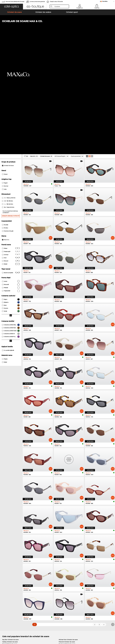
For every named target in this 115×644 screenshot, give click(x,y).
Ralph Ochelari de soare (66, 532)
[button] (11, 7)
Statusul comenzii (82, 602)
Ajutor (78, 593)
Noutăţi (5, 108)
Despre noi (5, 593)
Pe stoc (5, 111)
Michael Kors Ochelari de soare (68, 523)
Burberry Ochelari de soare (67, 527)
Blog (78, 600)
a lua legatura (6, 600)
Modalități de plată (45, 596)
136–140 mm (8, 87)
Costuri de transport (45, 598)
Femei (5, 58)
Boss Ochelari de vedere (65, 547)
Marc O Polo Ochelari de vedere (12, 545)
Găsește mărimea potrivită (11, 99)
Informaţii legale (30, 635)
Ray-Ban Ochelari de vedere (11, 541)
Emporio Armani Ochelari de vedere (13, 550)
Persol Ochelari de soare (10, 527)
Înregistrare (80, 8)
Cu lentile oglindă (8, 234)
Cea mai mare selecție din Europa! (15, 2)
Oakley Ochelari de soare (10, 525)
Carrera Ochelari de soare (10, 530)
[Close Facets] (11, 40)
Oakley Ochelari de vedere (10, 543)
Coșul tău (97, 8)
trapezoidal (11, 174)
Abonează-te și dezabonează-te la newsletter (90, 598)
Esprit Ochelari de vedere (66, 545)
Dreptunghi (11, 135)
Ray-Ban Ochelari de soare (10, 523)
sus (112, 635)
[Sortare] (77, 40)
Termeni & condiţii (7, 635)
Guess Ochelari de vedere (66, 541)
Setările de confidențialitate (10, 598)
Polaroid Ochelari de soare (67, 525)
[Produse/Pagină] (62, 40)
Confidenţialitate (19, 635)
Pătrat (11, 132)
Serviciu (41, 593)
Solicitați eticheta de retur (47, 600)
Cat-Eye (11, 138)
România (105, 1)
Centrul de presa (6, 596)
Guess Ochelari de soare (66, 530)
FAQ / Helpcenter (82, 596)
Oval (11, 141)
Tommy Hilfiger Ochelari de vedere (69, 550)
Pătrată (11, 171)
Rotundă (11, 168)
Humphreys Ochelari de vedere (12, 547)
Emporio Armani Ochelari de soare (13, 532)
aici (50, 571)
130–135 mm (8, 84)
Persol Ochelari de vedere (66, 543)
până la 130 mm (9, 81)
